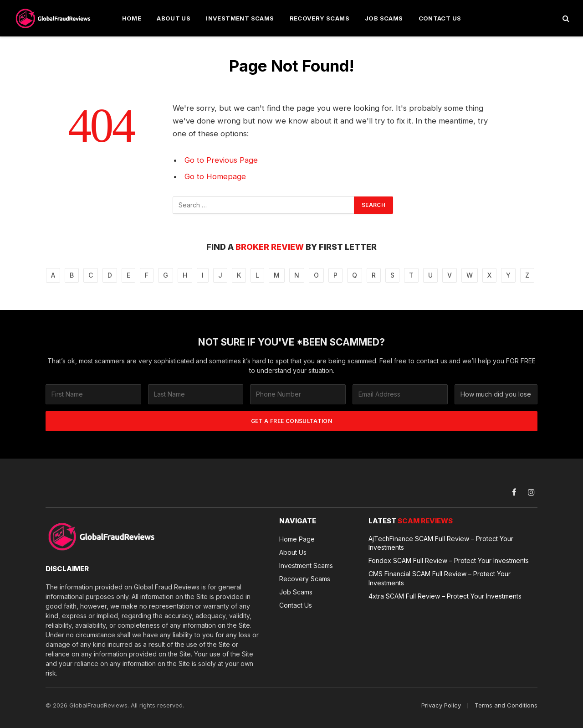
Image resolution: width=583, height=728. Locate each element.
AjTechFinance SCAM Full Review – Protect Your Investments (441, 543)
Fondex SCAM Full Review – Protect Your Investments (449, 560)
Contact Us (440, 18)
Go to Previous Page (221, 160)
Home (132, 18)
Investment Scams (240, 18)
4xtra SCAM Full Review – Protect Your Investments (445, 596)
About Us (174, 18)
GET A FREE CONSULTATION (291, 421)
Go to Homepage (215, 176)
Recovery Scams (320, 18)
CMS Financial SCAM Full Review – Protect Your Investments (440, 578)
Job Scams (384, 18)
